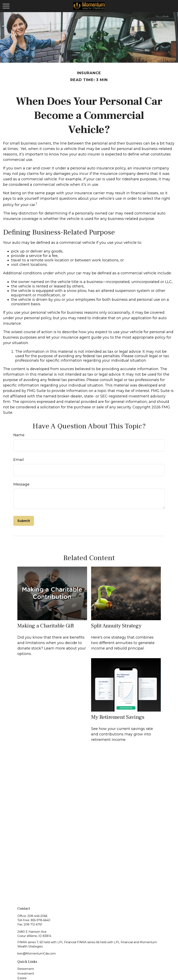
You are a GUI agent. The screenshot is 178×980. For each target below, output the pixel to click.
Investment (26, 974)
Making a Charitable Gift (46, 626)
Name (19, 435)
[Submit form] (24, 521)
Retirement (26, 969)
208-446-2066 (37, 916)
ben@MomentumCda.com (37, 954)
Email (19, 460)
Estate (22, 978)
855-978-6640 (41, 920)
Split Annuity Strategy (116, 626)
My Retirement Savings (118, 717)
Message (21, 484)
